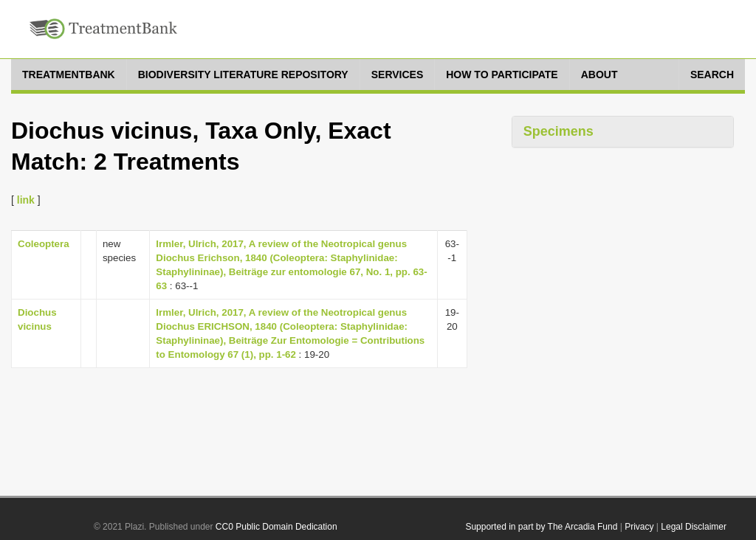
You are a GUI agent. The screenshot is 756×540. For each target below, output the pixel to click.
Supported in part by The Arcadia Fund (541, 527)
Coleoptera (44, 244)
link (26, 200)
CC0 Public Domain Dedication (276, 527)
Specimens (559, 131)
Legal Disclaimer (694, 527)
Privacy (639, 527)
